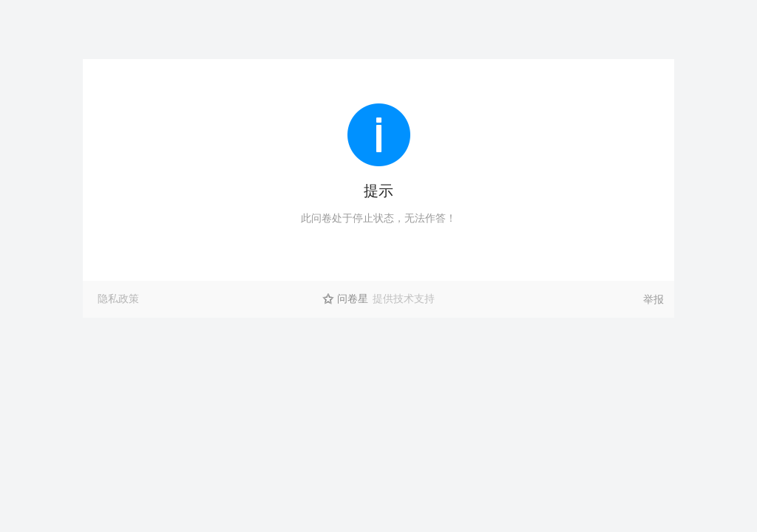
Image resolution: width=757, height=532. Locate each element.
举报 (654, 299)
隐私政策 (118, 299)
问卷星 (353, 299)
